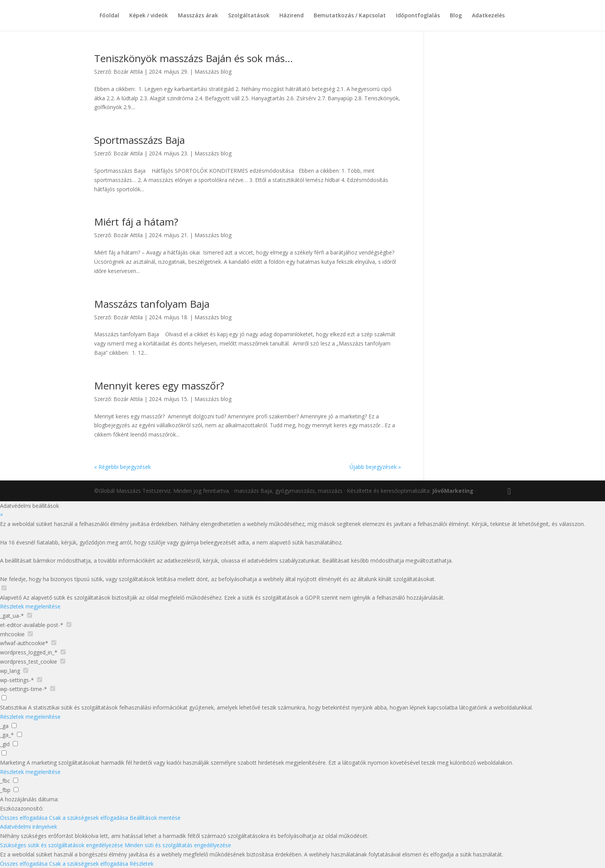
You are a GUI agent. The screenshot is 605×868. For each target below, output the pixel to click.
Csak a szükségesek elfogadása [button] (89, 818)
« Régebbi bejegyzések (123, 467)
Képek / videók (149, 16)
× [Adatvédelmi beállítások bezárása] (2, 515)
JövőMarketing (453, 491)
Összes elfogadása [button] (24, 818)
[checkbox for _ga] (14, 726)
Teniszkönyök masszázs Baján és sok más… (193, 58)
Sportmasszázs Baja (139, 140)
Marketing (13, 763)
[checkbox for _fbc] (16, 780)
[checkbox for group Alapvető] (4, 588)
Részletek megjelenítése (30, 606)
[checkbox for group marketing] (4, 753)
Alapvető (11, 597)
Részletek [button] (142, 864)
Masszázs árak (198, 16)
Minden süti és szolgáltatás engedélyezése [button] (178, 845)
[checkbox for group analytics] (4, 698)
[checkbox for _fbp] (16, 790)
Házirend (292, 16)
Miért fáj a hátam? (136, 222)
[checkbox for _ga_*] (19, 734)
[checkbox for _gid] (15, 744)
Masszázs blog (213, 72)
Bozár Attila (128, 72)
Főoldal (109, 16)
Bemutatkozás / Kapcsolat (350, 16)
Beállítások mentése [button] (155, 818)
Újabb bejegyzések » (375, 467)
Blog (456, 16)
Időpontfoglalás (418, 16)
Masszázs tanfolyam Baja (152, 304)
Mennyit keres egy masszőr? (159, 386)
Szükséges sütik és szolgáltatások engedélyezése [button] (62, 845)
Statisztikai (13, 707)
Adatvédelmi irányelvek (29, 827)
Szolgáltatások (249, 16)
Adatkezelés (488, 16)
